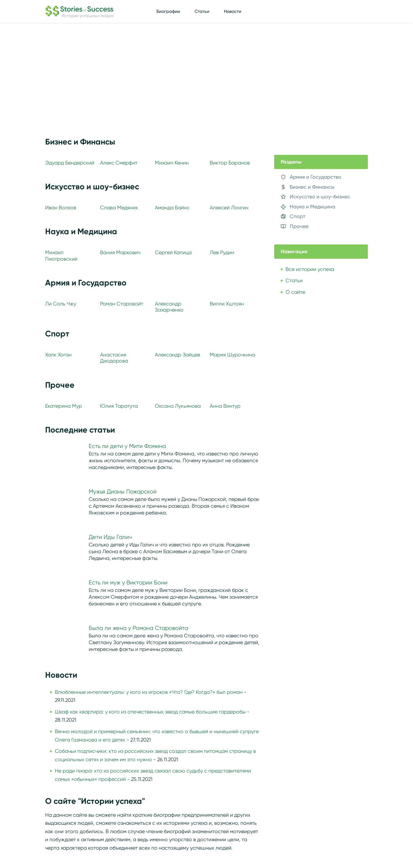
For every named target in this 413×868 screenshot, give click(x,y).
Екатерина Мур (64, 406)
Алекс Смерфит (119, 163)
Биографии (168, 11)
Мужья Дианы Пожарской (123, 492)
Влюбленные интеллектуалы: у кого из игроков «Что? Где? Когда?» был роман (149, 692)
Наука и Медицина (312, 207)
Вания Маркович (120, 252)
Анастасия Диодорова (114, 358)
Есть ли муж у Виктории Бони (128, 583)
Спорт (297, 216)
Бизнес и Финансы (312, 187)
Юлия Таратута (119, 406)
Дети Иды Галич (110, 537)
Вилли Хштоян (227, 304)
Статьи (202, 11)
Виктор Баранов (230, 163)
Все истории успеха (310, 269)
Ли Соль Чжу (61, 304)
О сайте (295, 292)
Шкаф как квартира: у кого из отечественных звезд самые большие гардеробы (150, 712)
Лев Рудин (222, 252)
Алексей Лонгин (229, 208)
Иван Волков (61, 208)
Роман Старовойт (122, 304)
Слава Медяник (119, 208)
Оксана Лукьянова (178, 406)
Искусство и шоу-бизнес (320, 197)
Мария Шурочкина (232, 355)
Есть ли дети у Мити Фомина (127, 446)
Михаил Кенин (172, 163)
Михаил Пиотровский (61, 255)
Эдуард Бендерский (70, 163)
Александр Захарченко (169, 307)
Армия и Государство (316, 177)
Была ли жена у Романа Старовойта (138, 628)
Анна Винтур (225, 406)
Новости (233, 11)
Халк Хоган (58, 355)
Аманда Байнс (172, 208)
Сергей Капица (173, 252)
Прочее (299, 226)
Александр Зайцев (177, 355)
